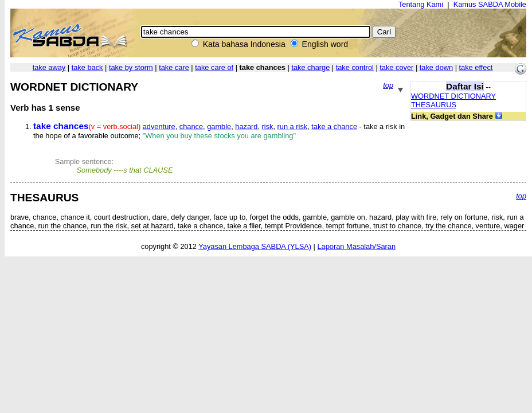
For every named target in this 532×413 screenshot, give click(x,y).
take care (174, 67)
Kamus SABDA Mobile (490, 4)
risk (268, 126)
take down (436, 67)
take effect (476, 67)
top (388, 85)
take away (49, 67)
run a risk (293, 126)
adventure (159, 126)
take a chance (334, 126)
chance (191, 126)
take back (87, 67)
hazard (246, 126)
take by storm (131, 67)
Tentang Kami (421, 4)
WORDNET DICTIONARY (453, 96)
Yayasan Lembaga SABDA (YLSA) (255, 246)
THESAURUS (434, 105)
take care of (214, 67)
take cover (396, 67)
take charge (310, 67)
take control (355, 67)
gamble (219, 126)
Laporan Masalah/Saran (356, 246)
